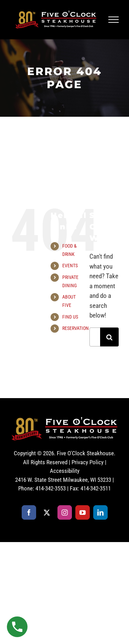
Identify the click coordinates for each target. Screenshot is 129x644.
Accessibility (65, 471)
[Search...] (95, 337)
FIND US (70, 317)
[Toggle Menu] (114, 20)
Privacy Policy (88, 462)
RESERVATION (76, 328)
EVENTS (70, 266)
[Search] (110, 337)
